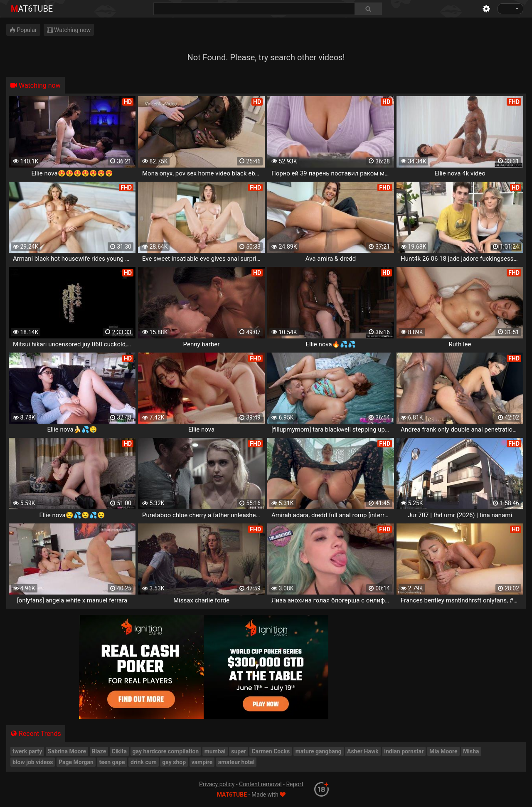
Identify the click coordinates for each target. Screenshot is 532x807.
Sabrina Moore (67, 751)
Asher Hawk (363, 751)
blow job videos (33, 762)
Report (295, 784)
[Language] (510, 9)
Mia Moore (443, 751)
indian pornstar (404, 751)
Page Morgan (76, 762)
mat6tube (32, 9)
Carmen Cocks (271, 751)
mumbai (215, 751)
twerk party (27, 751)
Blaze (99, 751)
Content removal (260, 784)
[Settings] (486, 9)
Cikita (119, 751)
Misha (471, 751)
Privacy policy (217, 784)
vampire (202, 762)
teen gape (112, 762)
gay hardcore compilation (166, 751)
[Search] (368, 9)
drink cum (144, 762)
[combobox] (268, 9)
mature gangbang (319, 751)
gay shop (174, 762)
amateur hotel (236, 762)
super (239, 751)
